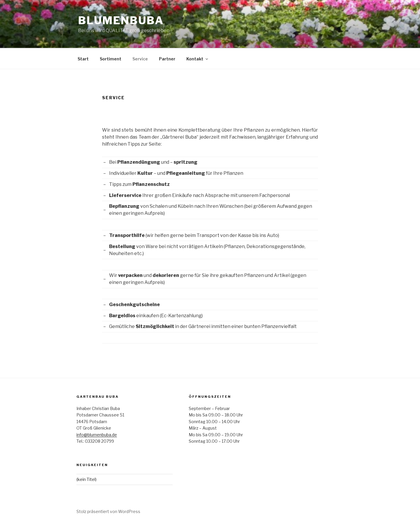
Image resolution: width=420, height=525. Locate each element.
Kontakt (198, 59)
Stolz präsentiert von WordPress (108, 511)
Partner (167, 59)
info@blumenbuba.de (97, 435)
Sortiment (111, 59)
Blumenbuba (121, 20)
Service (140, 59)
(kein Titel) (86, 479)
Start (83, 59)
